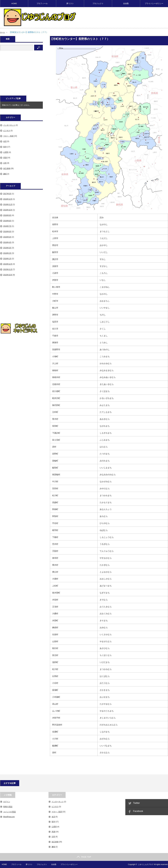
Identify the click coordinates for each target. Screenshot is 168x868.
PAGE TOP (84, 857)
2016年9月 (7, 215)
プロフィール (42, 3)
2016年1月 (7, 259)
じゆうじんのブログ (146, 864)
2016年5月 (7, 237)
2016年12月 (8, 199)
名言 (5, 141)
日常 (5, 163)
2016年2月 (7, 253)
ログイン (7, 802)
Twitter (136, 803)
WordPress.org (9, 817)
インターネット (9, 125)
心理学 (6, 152)
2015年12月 (8, 264)
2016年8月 (7, 221)
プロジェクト (98, 3)
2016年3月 (7, 248)
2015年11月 (8, 269)
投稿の (8, 807)
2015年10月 (8, 275)
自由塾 (126, 3)
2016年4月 (7, 242)
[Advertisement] (21, 75)
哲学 (5, 147)
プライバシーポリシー (154, 3)
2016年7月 (7, 226)
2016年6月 (7, 232)
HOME (14, 3)
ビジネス (7, 131)
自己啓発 (7, 168)
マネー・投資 (8, 136)
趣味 (5, 174)
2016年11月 (8, 205)
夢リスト (70, 3)
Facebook (138, 811)
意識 (5, 158)
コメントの (10, 812)
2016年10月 (8, 210)
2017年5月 (7, 194)
